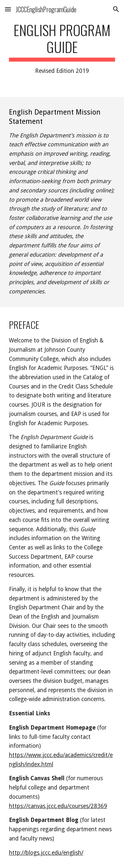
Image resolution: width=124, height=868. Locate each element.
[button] (8, 9)
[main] (62, 49)
